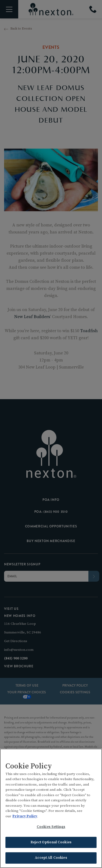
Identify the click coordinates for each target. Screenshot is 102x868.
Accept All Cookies (51, 859)
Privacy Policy (25, 817)
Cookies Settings (51, 828)
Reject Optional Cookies (51, 843)
